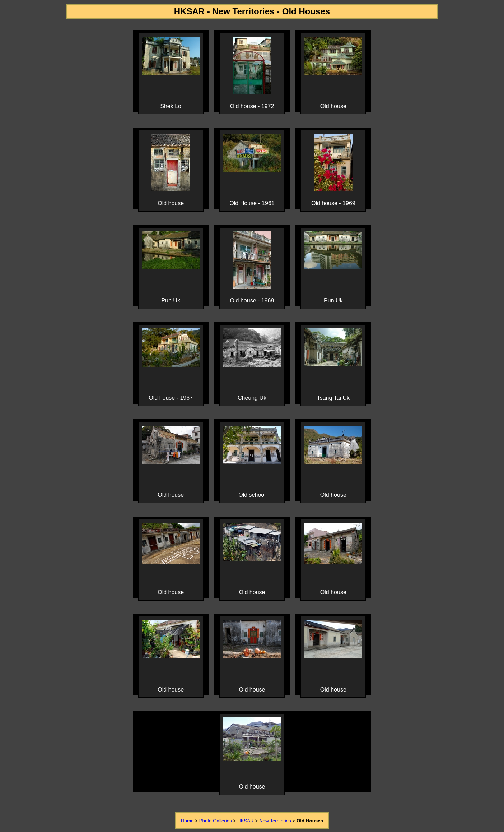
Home (187, 821)
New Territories (275, 821)
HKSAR (246, 821)
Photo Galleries (216, 821)
